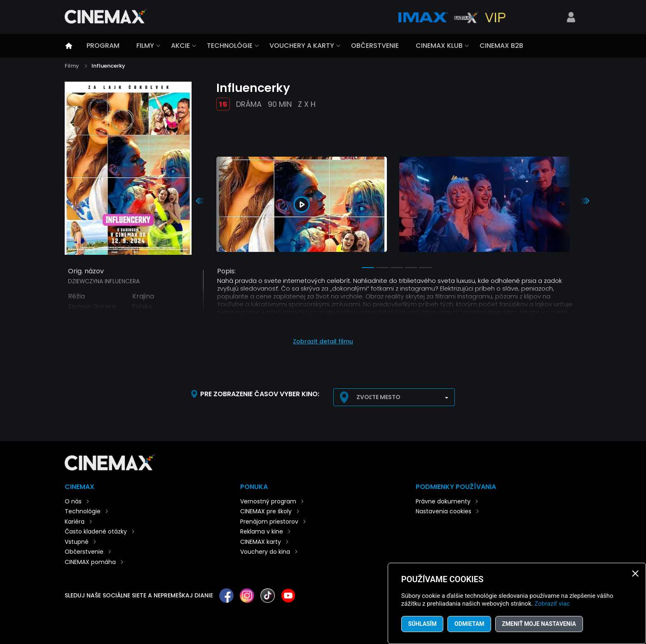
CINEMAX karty (261, 542)
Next (585, 201)
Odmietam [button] (470, 624)
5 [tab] (426, 268)
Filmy (145, 46)
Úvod (69, 46)
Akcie (180, 46)
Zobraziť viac (552, 604)
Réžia (76, 296)
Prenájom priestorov (269, 522)
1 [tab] (368, 268)
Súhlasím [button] (423, 624)
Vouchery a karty (302, 46)
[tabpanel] (302, 206)
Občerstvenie (375, 46)
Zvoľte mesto (378, 397)
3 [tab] (397, 268)
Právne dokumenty (443, 501)
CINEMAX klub (439, 46)
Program (103, 46)
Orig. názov (86, 271)
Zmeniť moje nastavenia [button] (540, 624)
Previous (200, 201)
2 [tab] (382, 268)
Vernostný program (268, 501)
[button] (323, 337)
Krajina (143, 296)
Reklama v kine (262, 531)
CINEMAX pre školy (266, 511)
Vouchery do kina (265, 552)
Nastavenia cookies (444, 511)
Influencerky (108, 66)
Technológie (230, 46)
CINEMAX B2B (501, 46)
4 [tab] (411, 268)
